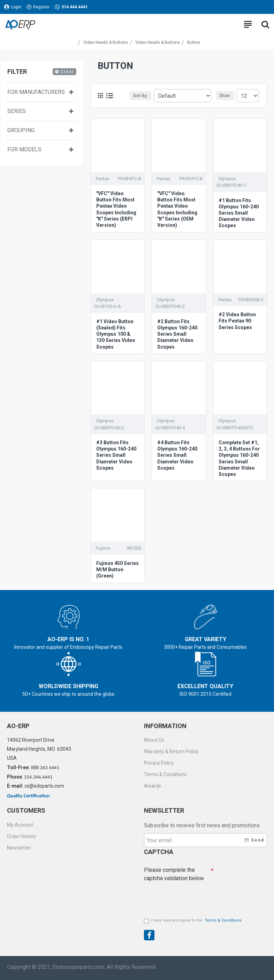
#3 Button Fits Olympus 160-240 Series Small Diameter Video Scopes (116, 455)
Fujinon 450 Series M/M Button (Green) (117, 569)
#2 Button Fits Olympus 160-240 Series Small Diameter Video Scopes (177, 334)
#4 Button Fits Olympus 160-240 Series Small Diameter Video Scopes (177, 455)
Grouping (21, 130)
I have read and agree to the (193, 921)
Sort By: (140, 96)
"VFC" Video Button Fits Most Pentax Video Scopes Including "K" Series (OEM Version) (177, 209)
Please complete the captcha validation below (174, 874)
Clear (67, 72)
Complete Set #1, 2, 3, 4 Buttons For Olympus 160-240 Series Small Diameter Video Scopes (239, 458)
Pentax (102, 179)
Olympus (227, 179)
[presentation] (193, 897)
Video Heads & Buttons (106, 42)
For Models (24, 149)
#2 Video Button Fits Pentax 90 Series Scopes (237, 321)
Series (17, 111)
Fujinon (103, 548)
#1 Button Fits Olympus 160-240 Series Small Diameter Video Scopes (239, 213)
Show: (225, 96)
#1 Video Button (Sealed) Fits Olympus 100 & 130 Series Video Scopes (116, 334)
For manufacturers (36, 92)
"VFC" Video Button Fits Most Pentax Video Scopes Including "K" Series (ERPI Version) (116, 209)
